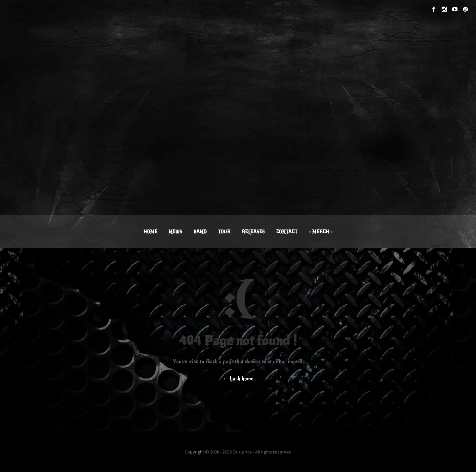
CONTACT (287, 232)
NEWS (175, 232)
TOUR (224, 232)
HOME (150, 232)
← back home (238, 379)
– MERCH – (321, 232)
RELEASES (253, 232)
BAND (200, 232)
